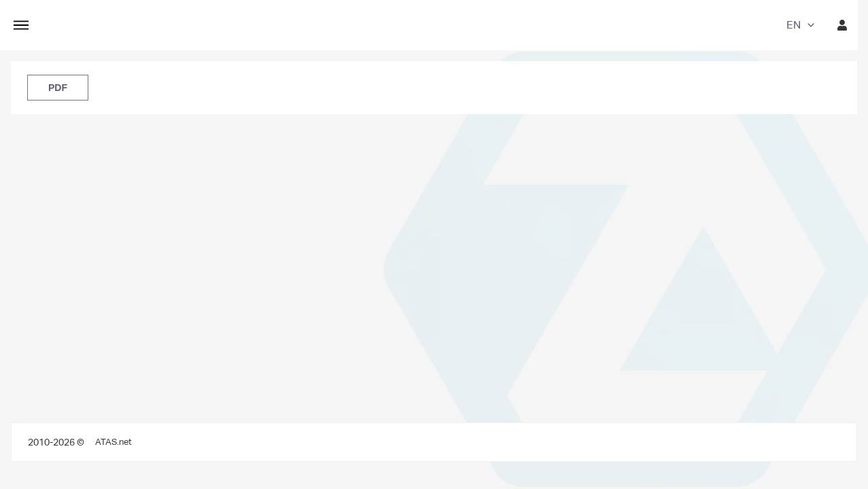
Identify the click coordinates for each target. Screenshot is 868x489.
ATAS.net (114, 442)
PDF (58, 88)
